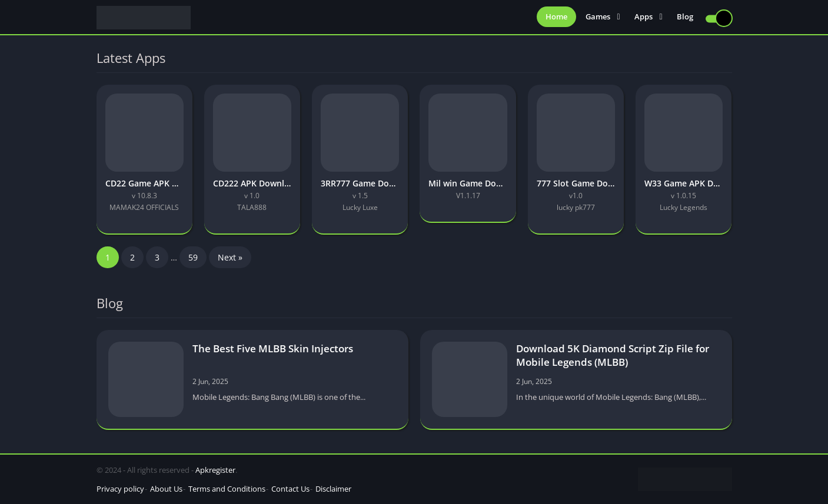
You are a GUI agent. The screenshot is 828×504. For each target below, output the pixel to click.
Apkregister (215, 470)
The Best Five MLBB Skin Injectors (273, 348)
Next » (230, 257)
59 (193, 257)
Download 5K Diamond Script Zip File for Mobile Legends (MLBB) (613, 355)
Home (556, 18)
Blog (685, 18)
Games (598, 18)
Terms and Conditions (227, 489)
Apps (644, 18)
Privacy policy (120, 489)
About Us (166, 489)
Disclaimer (333, 489)
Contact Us (290, 489)
